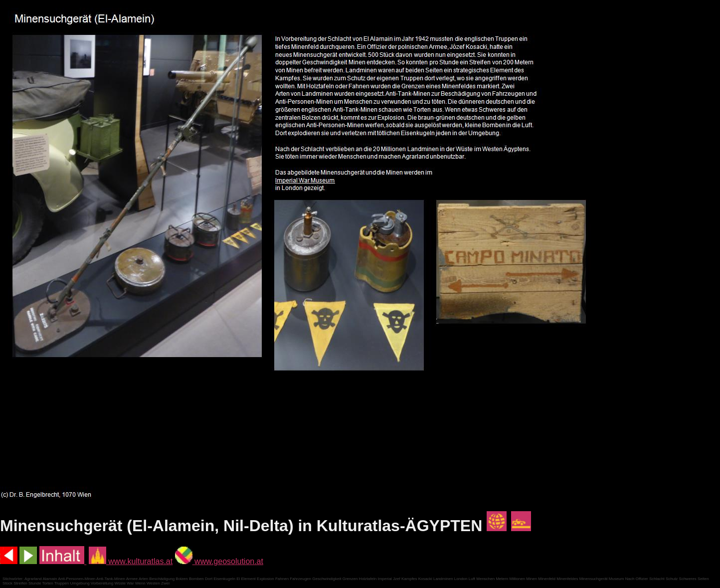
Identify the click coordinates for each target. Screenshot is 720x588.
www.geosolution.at (219, 561)
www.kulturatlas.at (131, 561)
